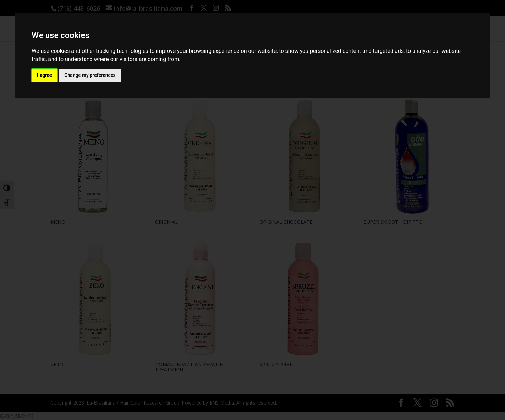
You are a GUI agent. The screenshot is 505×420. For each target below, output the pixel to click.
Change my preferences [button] (90, 75)
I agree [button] (44, 75)
